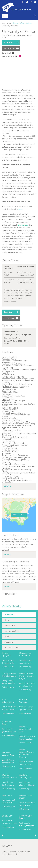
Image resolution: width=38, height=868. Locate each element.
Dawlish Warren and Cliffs (25, 729)
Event (7, 620)
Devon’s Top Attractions (25, 654)
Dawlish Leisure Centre (9, 776)
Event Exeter (23, 225)
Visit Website (9, 48)
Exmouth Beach (7, 723)
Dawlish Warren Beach (9, 754)
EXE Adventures (8, 701)
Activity (8, 637)
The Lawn (7, 795)
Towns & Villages (12, 647)
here (21, 209)
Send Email (6, 53)
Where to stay (26, 23)
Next (35, 835)
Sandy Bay (7, 816)
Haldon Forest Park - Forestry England (26, 676)
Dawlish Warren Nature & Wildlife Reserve (26, 753)
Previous (3, 835)
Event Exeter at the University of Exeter (9, 853)
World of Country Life (25, 776)
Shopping (9, 642)
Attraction (9, 615)
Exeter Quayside (7, 654)
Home (16, 23)
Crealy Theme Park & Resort (9, 675)
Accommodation (12, 631)
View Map (17, 515)
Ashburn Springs (23, 701)
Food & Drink (10, 626)
